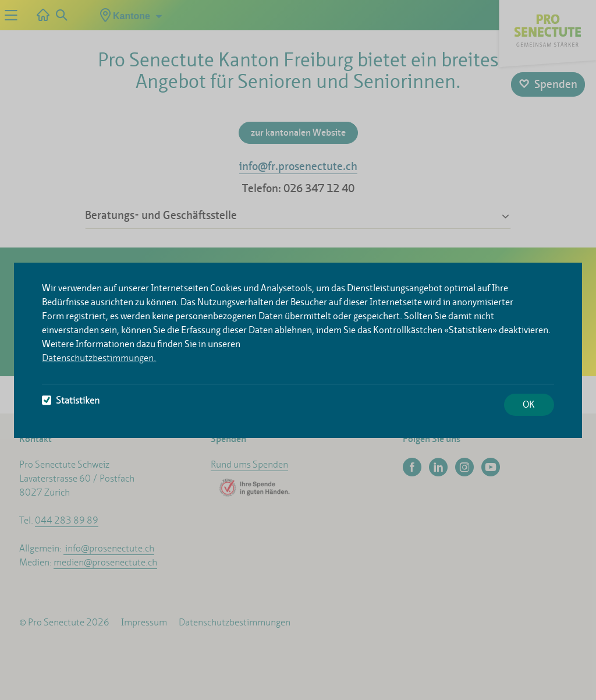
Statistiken (71, 400)
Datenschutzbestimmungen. (99, 358)
